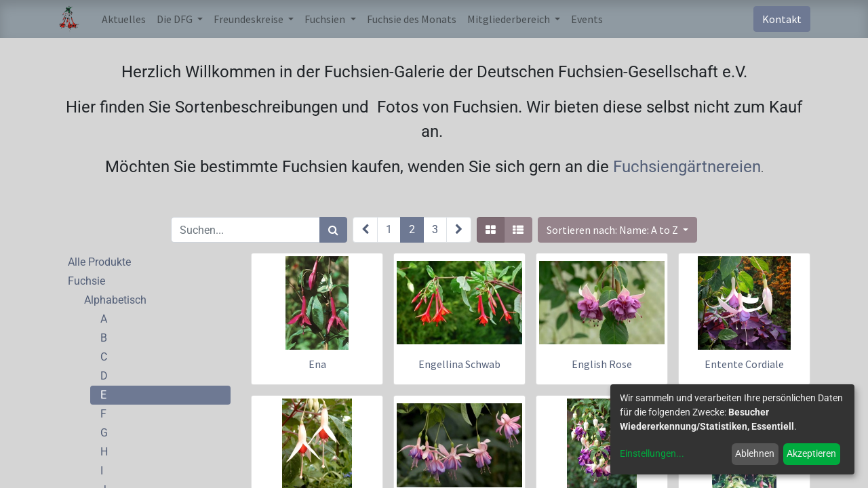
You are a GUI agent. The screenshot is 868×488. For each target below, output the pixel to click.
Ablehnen (755, 453)
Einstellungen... (652, 453)
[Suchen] (333, 230)
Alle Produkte (99, 262)
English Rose (602, 364)
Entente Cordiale (744, 364)
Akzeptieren (811, 453)
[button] (617, 230)
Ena (317, 364)
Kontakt (782, 19)
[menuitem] (124, 19)
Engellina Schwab (459, 364)
